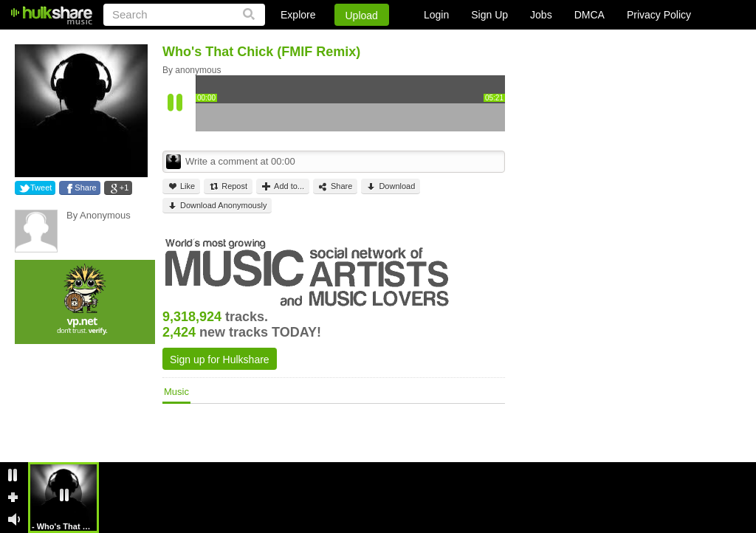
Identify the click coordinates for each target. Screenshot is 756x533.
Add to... (283, 186)
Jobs (541, 15)
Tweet (41, 188)
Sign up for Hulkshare (220, 360)
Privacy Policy (659, 15)
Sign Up (489, 15)
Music (176, 392)
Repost (228, 186)
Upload (362, 16)
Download (391, 186)
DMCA (590, 15)
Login (436, 15)
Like (181, 186)
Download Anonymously (217, 206)
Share (85, 188)
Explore (298, 15)
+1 (124, 188)
